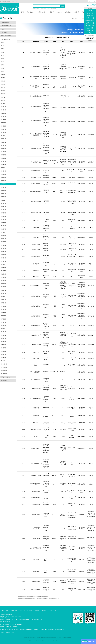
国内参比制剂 (44, 629)
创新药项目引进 (90, 23)
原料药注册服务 (59, 629)
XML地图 (8, 627)
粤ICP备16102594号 (50, 640)
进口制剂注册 (90, 28)
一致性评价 (90, 16)
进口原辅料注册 (90, 26)
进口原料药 (90, 13)
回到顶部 (90, 8)
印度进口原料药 (19, 629)
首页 (22, 12)
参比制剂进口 (36, 9)
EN (90, 1)
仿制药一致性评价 (52, 9)
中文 (94, 1)
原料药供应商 (10, 632)
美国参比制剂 (51, 629)
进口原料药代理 (11, 629)
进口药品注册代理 (36, 629)
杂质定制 (90, 33)
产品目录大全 (78, 19)
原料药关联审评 (27, 629)
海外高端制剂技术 (90, 21)
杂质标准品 (44, 9)
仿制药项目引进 (90, 18)
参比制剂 (90, 11)
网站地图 (2, 627)
